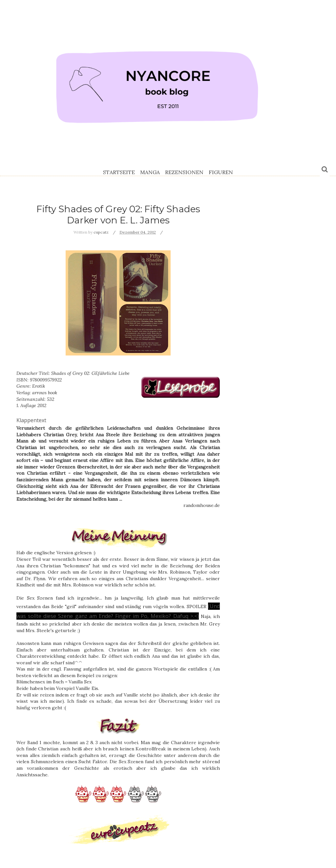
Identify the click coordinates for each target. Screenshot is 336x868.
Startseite (119, 172)
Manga (150, 172)
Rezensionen (184, 172)
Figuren (221, 172)
